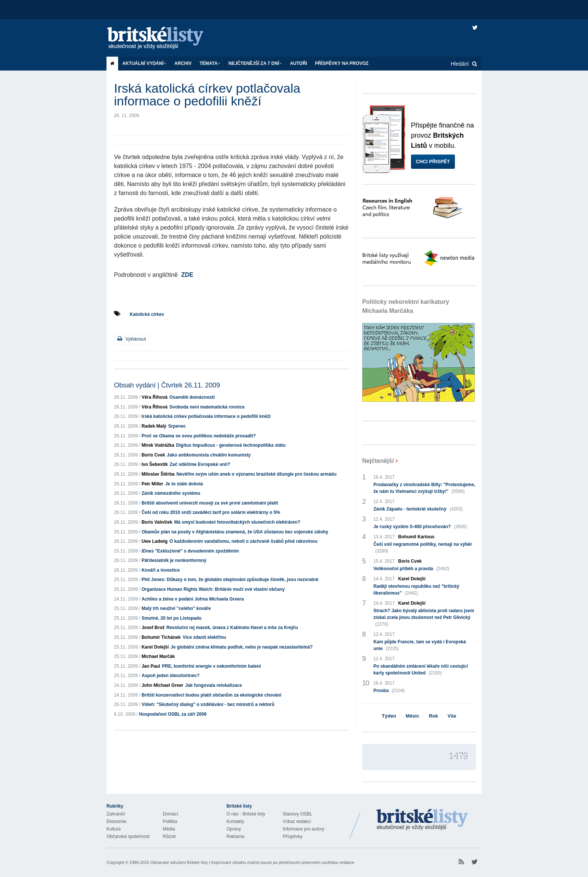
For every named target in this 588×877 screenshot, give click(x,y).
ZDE (187, 275)
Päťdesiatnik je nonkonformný (174, 560)
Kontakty (235, 821)
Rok (433, 716)
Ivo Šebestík (154, 464)
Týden (389, 716)
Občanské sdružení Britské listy (179, 862)
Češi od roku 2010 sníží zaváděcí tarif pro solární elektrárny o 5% (211, 512)
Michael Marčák (158, 656)
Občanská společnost (128, 836)
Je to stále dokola (184, 484)
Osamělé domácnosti (192, 397)
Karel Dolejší (155, 647)
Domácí (170, 814)
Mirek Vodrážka (158, 445)
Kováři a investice (160, 570)
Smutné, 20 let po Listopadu (171, 618)
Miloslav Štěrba (158, 474)
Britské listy (163, 38)
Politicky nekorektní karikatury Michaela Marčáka (406, 306)
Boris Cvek (153, 455)
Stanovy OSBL (298, 814)
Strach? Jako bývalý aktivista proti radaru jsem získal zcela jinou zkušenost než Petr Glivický (424, 618)
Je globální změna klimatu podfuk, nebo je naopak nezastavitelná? (242, 647)
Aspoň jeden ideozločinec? (170, 676)
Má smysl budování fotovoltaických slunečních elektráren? (237, 522)
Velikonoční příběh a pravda (411, 569)
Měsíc (412, 716)
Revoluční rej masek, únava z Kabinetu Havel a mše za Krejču (232, 628)
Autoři (298, 63)
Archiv (183, 63)
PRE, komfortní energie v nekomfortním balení (211, 666)
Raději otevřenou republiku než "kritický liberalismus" (416, 590)
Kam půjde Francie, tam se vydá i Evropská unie (420, 646)
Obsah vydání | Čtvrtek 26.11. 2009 (167, 385)
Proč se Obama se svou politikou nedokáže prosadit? (199, 436)
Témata (210, 63)
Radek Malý (154, 426)
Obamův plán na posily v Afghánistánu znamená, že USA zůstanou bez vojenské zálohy (235, 532)
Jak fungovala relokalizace (214, 685)
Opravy (234, 829)
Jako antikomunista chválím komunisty (209, 455)
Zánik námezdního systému (171, 493)
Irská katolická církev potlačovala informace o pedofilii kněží (206, 416)
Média (169, 829)
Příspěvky (293, 836)
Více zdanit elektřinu (204, 637)
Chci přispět (433, 161)
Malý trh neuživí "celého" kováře (176, 608)
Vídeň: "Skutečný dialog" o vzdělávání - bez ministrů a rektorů (208, 704)
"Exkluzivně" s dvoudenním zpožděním (190, 551)
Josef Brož (153, 628)
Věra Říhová (154, 397)
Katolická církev (147, 314)
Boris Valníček (157, 522)
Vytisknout (132, 339)
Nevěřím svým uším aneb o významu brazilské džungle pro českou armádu (256, 474)
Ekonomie (116, 821)
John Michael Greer (162, 685)
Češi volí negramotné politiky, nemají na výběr (423, 548)
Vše (452, 716)
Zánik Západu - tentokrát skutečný (418, 509)
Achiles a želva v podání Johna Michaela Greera (193, 599)
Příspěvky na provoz (342, 63)
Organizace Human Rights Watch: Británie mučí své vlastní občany (213, 589)
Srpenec (177, 426)
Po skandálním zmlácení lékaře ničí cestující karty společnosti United (421, 670)
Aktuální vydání (144, 63)
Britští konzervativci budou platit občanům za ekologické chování (211, 695)
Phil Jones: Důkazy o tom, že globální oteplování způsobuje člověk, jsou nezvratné (230, 580)
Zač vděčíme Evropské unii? (200, 464)
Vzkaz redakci (297, 821)
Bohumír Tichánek (161, 637)
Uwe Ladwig (154, 541)
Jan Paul (151, 666)
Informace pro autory (304, 829)
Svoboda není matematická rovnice (207, 407)
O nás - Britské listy (246, 814)
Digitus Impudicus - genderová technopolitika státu (231, 445)
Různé (169, 836)
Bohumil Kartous (416, 537)
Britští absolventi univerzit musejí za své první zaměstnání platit (210, 503)
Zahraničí (116, 814)
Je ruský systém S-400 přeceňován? (420, 527)
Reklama (235, 836)
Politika (170, 821)
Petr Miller (152, 484)
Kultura (114, 829)
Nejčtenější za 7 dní (255, 63)
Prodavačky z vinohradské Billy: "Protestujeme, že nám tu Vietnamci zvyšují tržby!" (424, 488)
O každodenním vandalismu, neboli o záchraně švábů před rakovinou (244, 541)
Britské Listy (422, 820)
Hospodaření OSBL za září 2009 (173, 714)
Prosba (389, 691)
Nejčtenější (378, 461)
